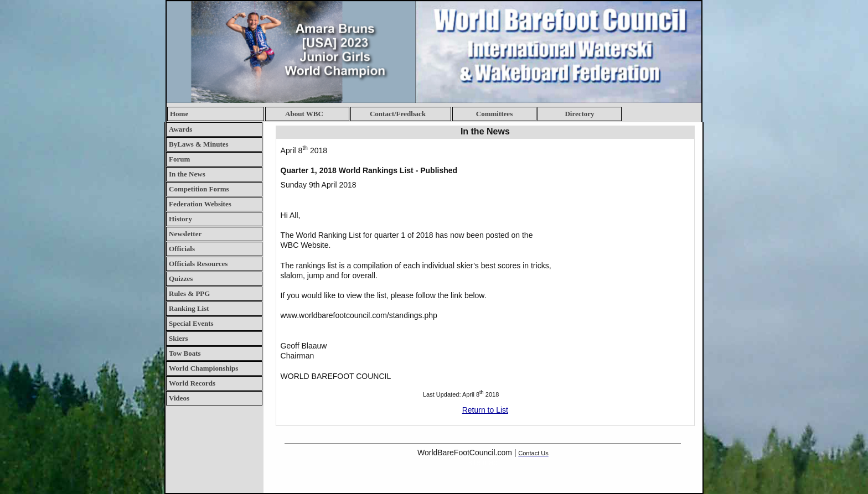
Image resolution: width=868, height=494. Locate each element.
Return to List (485, 410)
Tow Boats (185, 353)
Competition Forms (199, 189)
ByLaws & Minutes (199, 144)
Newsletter (185, 234)
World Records (192, 383)
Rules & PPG (189, 293)
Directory (579, 114)
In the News (187, 174)
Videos (179, 398)
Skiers (179, 338)
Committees (494, 114)
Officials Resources (198, 264)
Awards (180, 129)
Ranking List (189, 308)
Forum (179, 159)
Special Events (191, 323)
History (180, 219)
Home (179, 114)
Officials (182, 249)
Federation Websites (200, 204)
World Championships (203, 368)
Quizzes (181, 279)
